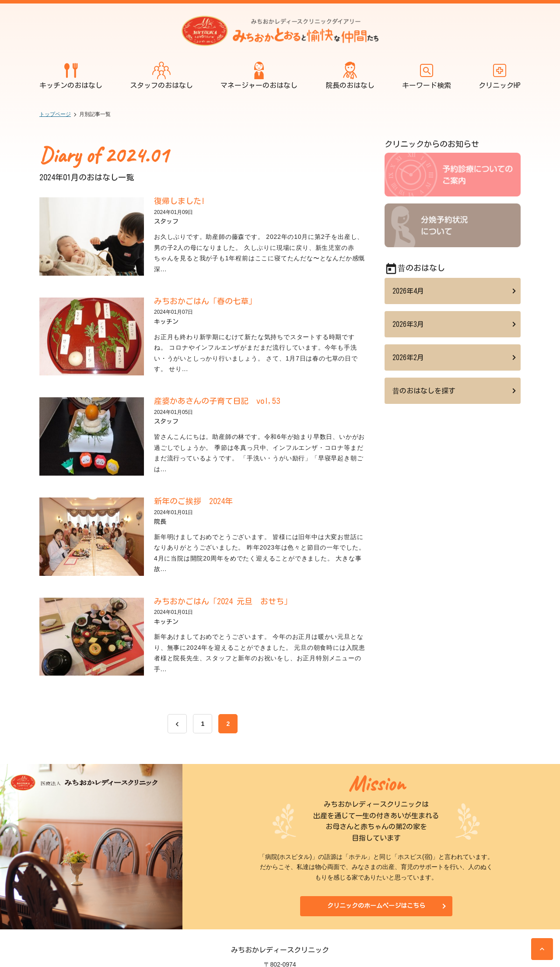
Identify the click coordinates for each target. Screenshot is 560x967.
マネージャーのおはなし (259, 75)
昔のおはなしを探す (424, 391)
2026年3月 (408, 324)
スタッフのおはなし (161, 75)
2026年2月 (408, 357)
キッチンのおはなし (71, 75)
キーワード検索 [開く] (427, 75)
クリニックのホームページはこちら (376, 906)
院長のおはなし (350, 75)
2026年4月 (408, 291)
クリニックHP (500, 75)
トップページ (55, 114)
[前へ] (177, 724)
